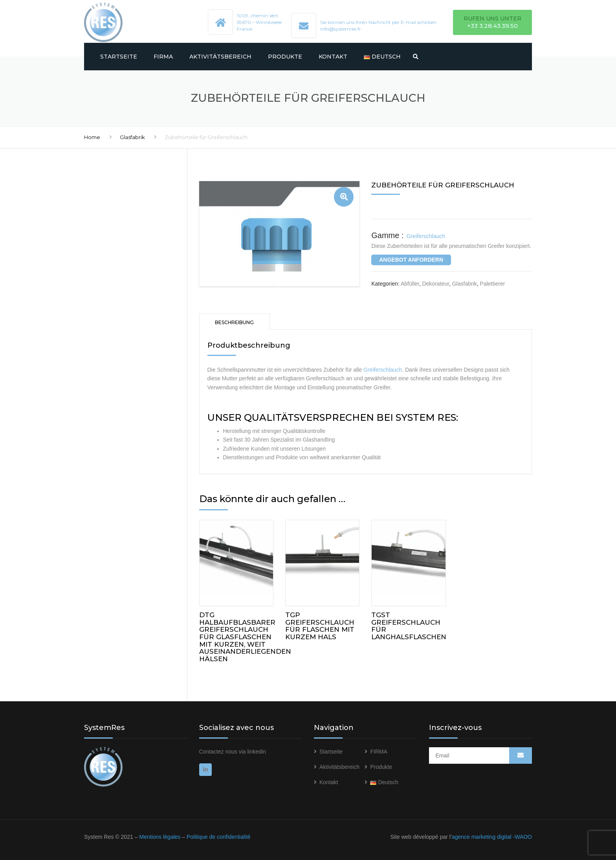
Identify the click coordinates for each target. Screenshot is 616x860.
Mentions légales (160, 837)
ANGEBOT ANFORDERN (411, 260)
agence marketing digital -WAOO (492, 837)
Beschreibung (234, 322)
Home (92, 137)
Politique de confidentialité (219, 837)
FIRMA (163, 57)
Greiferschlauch (383, 370)
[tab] (235, 322)
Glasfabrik (132, 137)
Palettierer (493, 284)
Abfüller (410, 284)
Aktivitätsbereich (220, 57)
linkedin (256, 752)
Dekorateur (435, 284)
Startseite (119, 57)
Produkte (285, 57)
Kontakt (333, 57)
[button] (344, 197)
